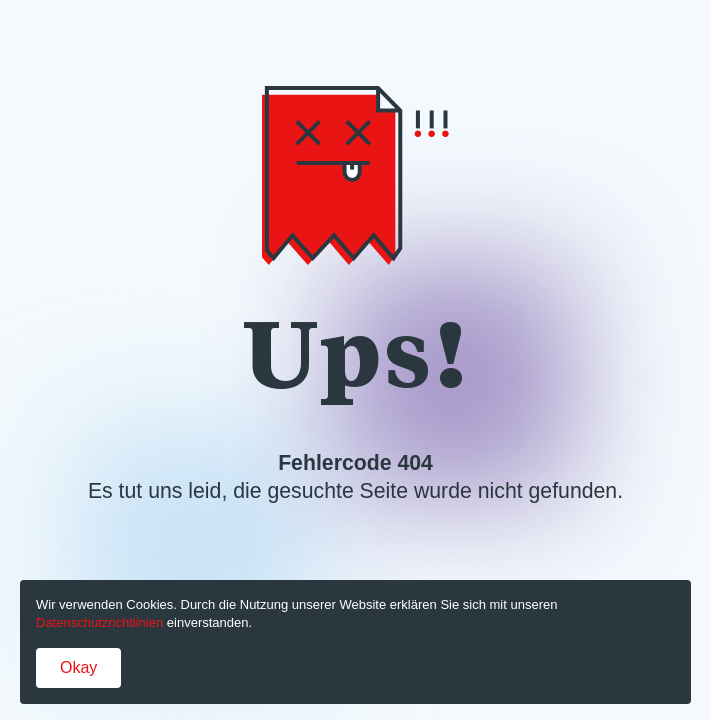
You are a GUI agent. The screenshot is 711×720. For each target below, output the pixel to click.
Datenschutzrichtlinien (99, 622)
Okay (78, 667)
